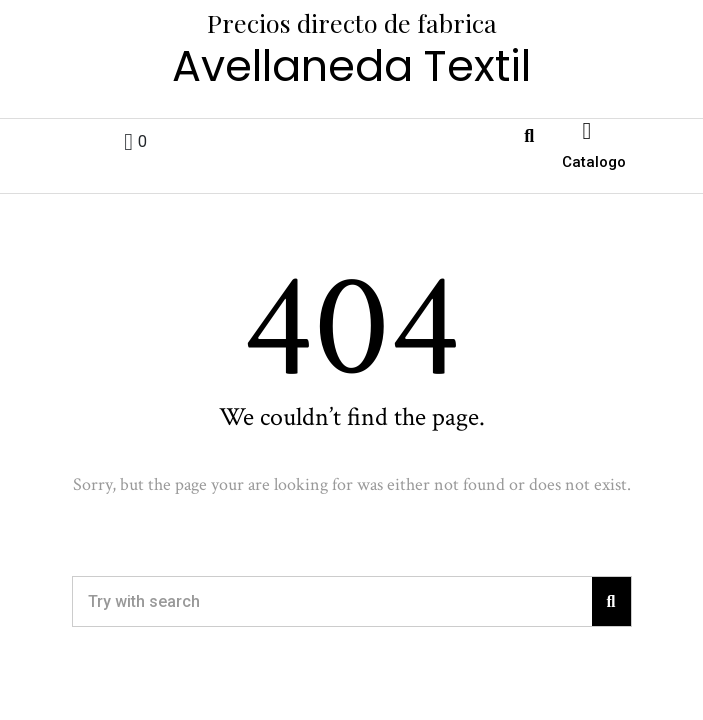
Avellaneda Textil (351, 66)
